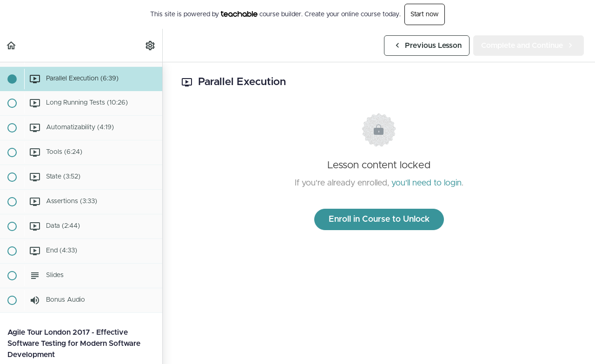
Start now (425, 14)
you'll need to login (426, 183)
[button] (12, 45)
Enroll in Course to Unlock (379, 219)
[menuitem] (151, 45)
